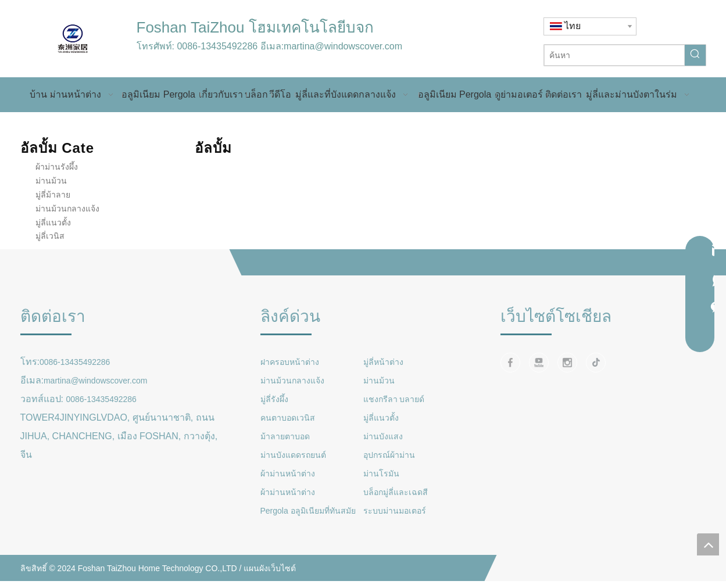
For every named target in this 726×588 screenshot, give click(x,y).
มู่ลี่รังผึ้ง (274, 399)
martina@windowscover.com (343, 46)
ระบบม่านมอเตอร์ (395, 511)
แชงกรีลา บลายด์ (394, 399)
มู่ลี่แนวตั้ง (53, 223)
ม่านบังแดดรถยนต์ (293, 455)
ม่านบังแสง (383, 436)
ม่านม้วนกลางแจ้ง (67, 209)
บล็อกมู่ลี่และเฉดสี (396, 492)
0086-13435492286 (217, 46)
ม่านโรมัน (381, 474)
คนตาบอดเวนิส (288, 418)
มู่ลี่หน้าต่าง (383, 362)
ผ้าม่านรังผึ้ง (57, 167)
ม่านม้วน (51, 181)
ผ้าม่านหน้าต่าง (288, 474)
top (708, 544)
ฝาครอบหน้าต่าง (290, 362)
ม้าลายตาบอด (285, 436)
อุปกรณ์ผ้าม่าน (389, 455)
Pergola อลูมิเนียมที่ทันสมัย (308, 511)
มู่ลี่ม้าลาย (53, 195)
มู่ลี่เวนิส (50, 236)
